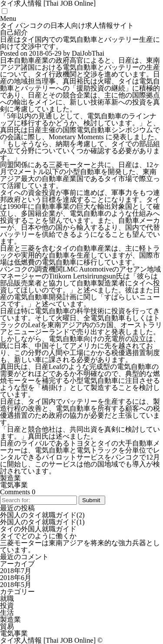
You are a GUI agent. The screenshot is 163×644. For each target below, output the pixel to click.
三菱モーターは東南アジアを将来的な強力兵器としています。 (80, 546)
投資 (7, 605)
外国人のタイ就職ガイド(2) (42, 515)
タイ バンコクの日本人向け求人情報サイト (67, 25)
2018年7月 (16, 571)
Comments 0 (18, 492)
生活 (7, 612)
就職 (7, 599)
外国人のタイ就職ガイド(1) (42, 522)
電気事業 (14, 485)
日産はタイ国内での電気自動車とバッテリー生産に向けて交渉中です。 (80, 43)
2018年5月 (16, 585)
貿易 (7, 626)
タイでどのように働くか (38, 536)
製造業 (10, 478)
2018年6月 (16, 578)
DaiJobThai (88, 53)
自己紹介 (14, 32)
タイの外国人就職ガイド (38, 529)
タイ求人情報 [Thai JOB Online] (48, 640)
